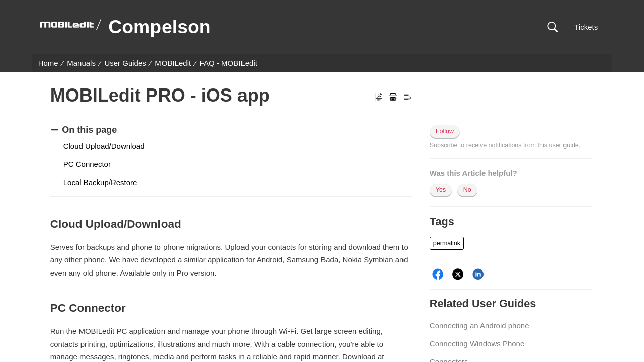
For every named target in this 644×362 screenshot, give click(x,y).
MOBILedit (173, 63)
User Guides (125, 63)
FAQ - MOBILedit (228, 63)
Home (48, 63)
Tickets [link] (586, 27)
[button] (553, 27)
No (467, 190)
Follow (445, 131)
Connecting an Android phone (479, 326)
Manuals (81, 63)
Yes (441, 190)
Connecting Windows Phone (477, 344)
